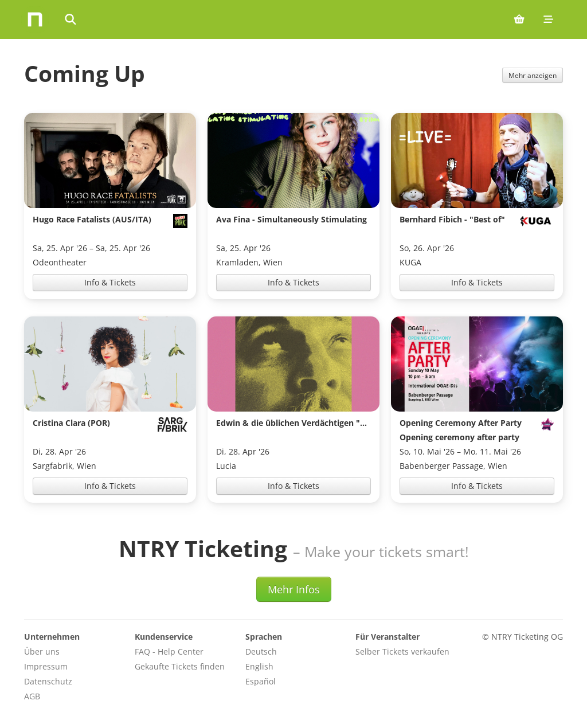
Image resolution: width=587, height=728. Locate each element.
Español (261, 681)
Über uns (42, 651)
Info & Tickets (110, 282)
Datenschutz (48, 681)
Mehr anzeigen (533, 75)
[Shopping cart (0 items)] (519, 19)
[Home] (35, 19)
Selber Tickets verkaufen (402, 651)
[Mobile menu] (548, 19)
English (259, 666)
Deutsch (261, 651)
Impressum (46, 666)
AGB (32, 696)
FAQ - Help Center (169, 651)
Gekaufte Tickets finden (180, 666)
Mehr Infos (294, 589)
